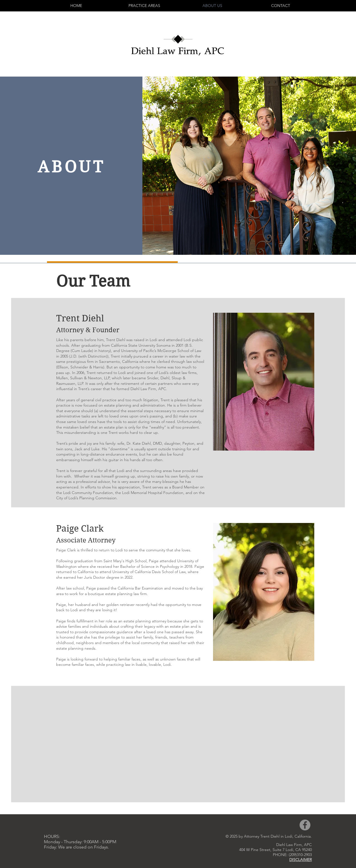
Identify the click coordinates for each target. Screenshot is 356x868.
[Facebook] (305, 825)
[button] (144, 6)
